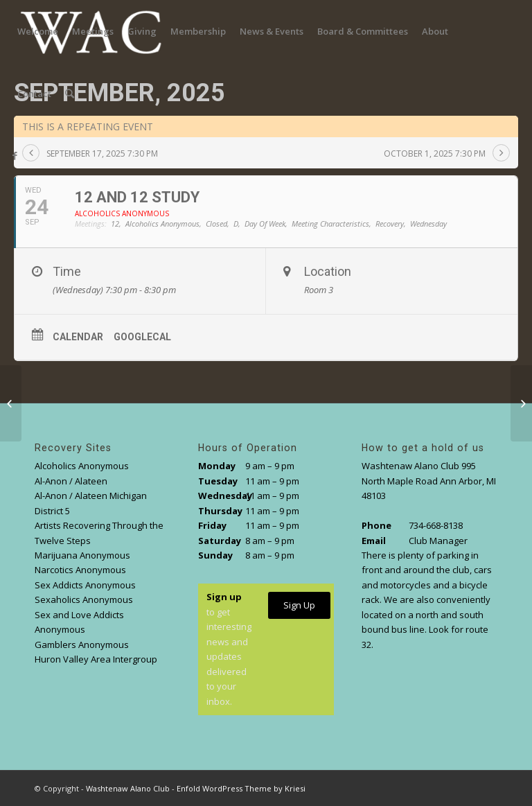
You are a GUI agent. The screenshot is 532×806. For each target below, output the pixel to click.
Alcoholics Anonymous (82, 466)
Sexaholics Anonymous (84, 599)
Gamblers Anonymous (82, 645)
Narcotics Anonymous (80, 570)
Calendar (78, 337)
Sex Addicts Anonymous (85, 585)
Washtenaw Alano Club (128, 788)
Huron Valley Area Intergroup (96, 659)
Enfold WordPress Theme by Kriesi (241, 788)
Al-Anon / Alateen (71, 481)
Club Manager (438, 541)
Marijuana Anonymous (82, 555)
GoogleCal (142, 337)
